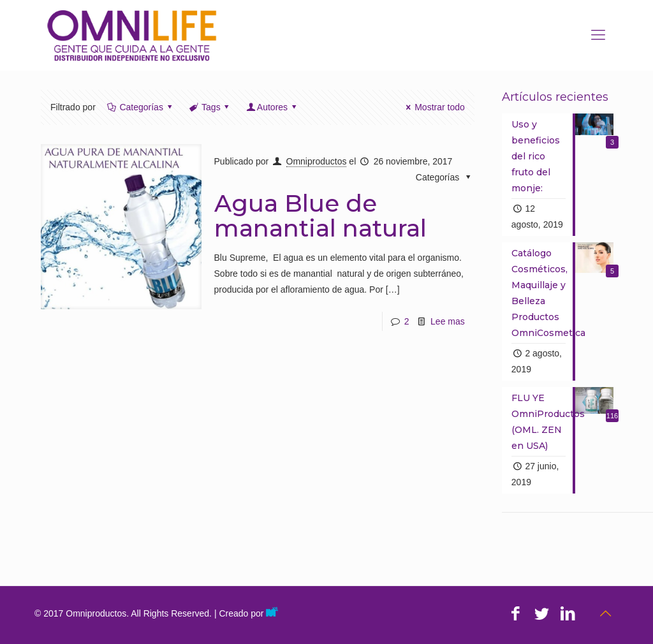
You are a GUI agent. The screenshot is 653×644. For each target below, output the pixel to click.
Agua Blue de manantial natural (320, 216)
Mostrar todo (434, 107)
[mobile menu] (598, 35)
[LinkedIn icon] (568, 613)
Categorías (141, 107)
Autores (272, 107)
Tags (210, 107)
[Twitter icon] (542, 613)
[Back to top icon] (605, 613)
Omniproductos (317, 161)
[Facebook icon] (516, 613)
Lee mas (448, 321)
